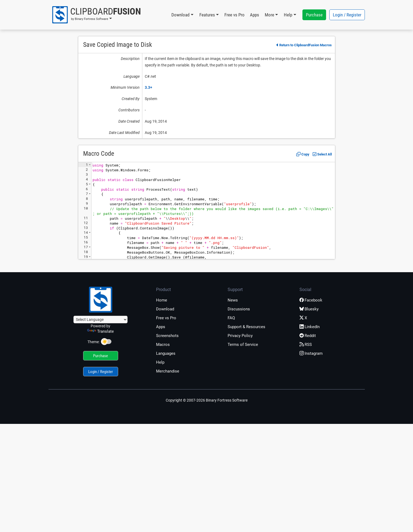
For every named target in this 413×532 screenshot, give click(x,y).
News (233, 300)
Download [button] (180, 15)
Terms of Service (243, 345)
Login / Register (347, 15)
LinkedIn (310, 327)
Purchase (314, 15)
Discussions (239, 309)
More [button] (269, 15)
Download (165, 309)
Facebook (311, 300)
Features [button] (207, 15)
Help (160, 362)
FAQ (231, 318)
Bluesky (309, 309)
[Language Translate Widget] (100, 320)
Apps (255, 15)
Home (162, 300)
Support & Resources (246, 327)
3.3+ (149, 87)
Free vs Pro (234, 15)
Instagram (311, 353)
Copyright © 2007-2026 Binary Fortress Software (207, 400)
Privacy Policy (240, 336)
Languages (166, 353)
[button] (96, 15)
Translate (100, 331)
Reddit (308, 336)
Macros (163, 345)
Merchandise (168, 371)
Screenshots (167, 336)
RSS (306, 345)
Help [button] (288, 15)
